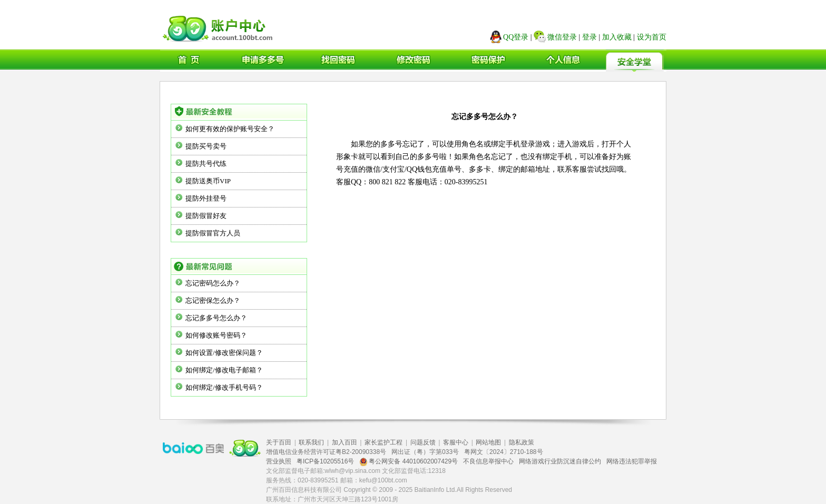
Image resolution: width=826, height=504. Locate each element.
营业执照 (279, 461)
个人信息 (560, 61)
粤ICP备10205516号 (325, 461)
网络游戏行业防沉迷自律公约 (560, 461)
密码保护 (486, 61)
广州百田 (219, 27)
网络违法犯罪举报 (632, 461)
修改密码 (412, 61)
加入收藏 (617, 37)
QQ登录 (516, 37)
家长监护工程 (383, 442)
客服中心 (456, 442)
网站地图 (488, 442)
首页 (189, 61)
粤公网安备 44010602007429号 (409, 461)
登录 (589, 37)
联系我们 (311, 442)
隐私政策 (522, 442)
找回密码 (338, 61)
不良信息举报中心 (488, 461)
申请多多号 (263, 61)
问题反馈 (423, 442)
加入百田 (345, 442)
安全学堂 (635, 61)
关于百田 (279, 442)
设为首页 (652, 37)
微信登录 (562, 37)
